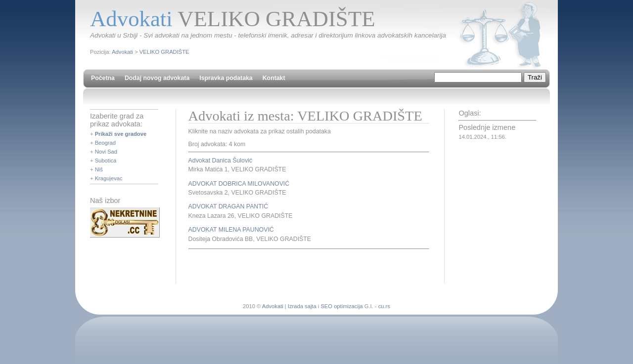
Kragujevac (109, 178)
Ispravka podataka (226, 78)
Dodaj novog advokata (157, 78)
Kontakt (274, 78)
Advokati (122, 52)
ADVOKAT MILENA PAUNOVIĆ (231, 230)
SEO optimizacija (341, 306)
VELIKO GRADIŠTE (164, 52)
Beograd (105, 143)
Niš (99, 169)
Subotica (106, 161)
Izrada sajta (302, 306)
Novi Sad (106, 152)
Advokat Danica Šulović (220, 161)
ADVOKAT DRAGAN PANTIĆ (228, 206)
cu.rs (384, 306)
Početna (103, 78)
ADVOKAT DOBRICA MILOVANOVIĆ (239, 184)
